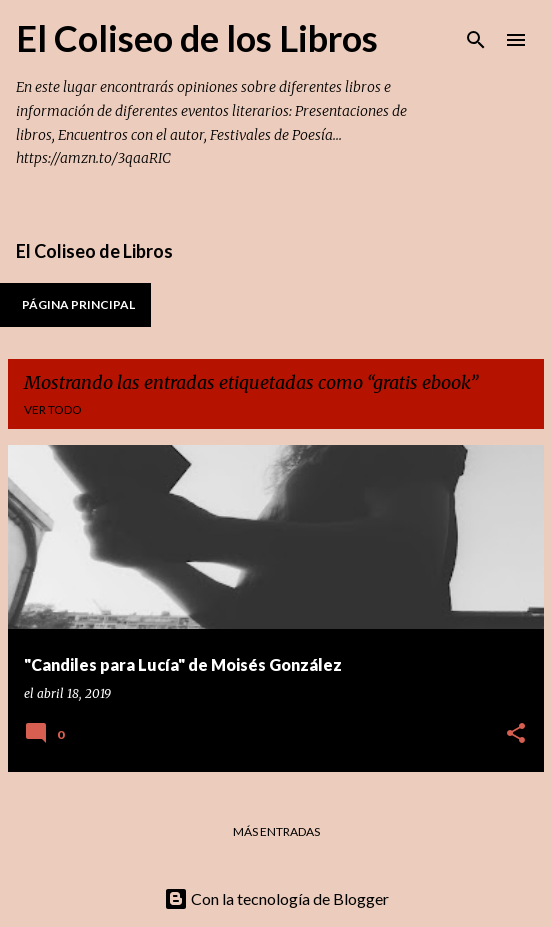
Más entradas (276, 831)
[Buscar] (476, 40)
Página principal (78, 304)
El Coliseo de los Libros (197, 38)
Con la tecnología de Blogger (276, 898)
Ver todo (53, 409)
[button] (516, 734)
